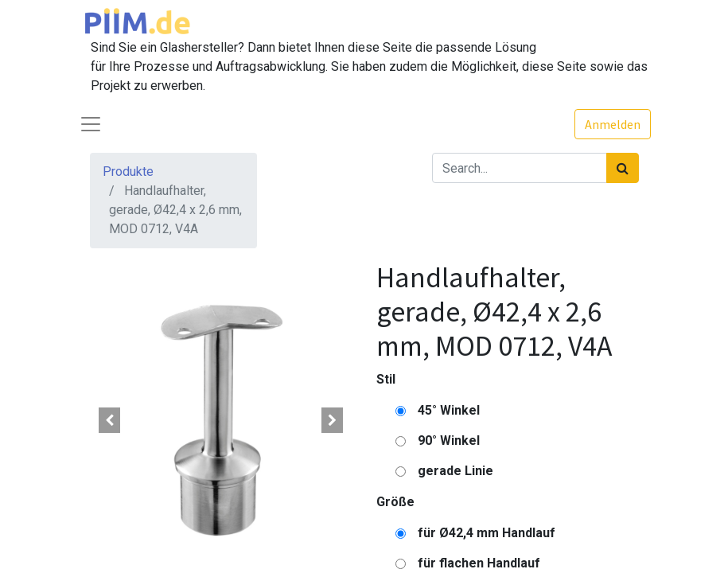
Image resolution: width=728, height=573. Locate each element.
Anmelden (613, 124)
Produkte (128, 172)
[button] (110, 420)
